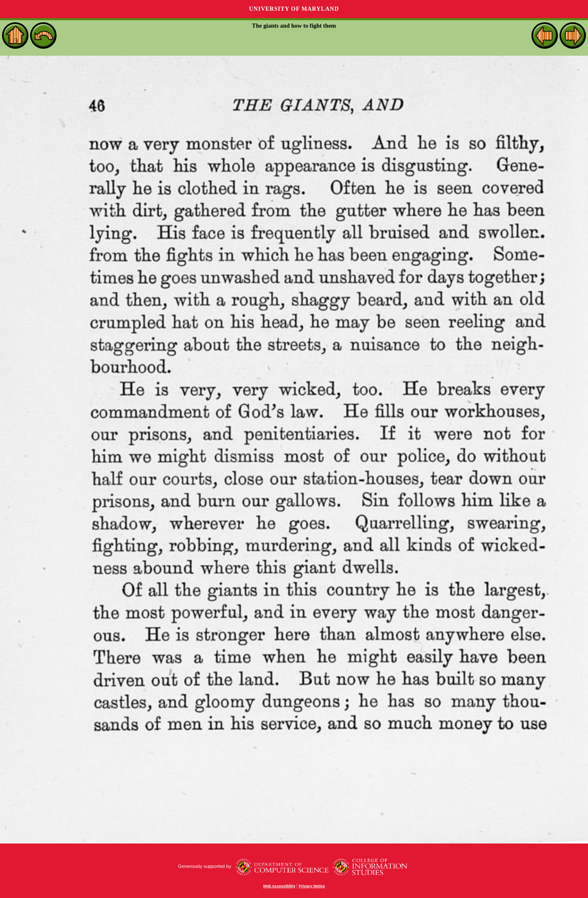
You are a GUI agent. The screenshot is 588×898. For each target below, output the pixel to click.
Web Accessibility (279, 886)
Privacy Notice (312, 886)
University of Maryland (294, 9)
